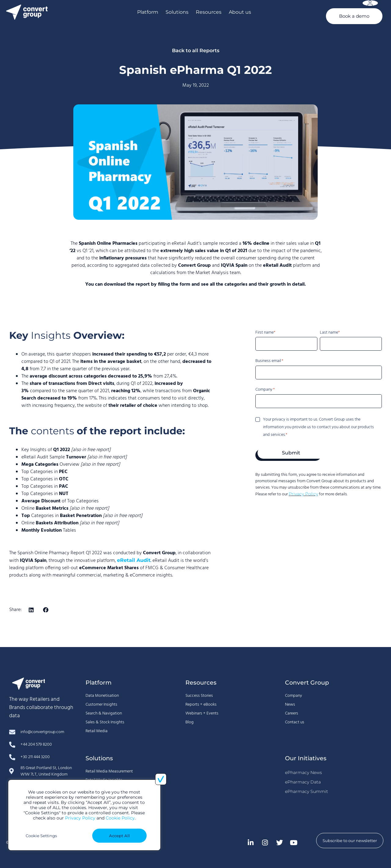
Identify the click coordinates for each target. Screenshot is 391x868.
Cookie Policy (120, 818)
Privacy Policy (80, 818)
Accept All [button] (119, 836)
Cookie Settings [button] (41, 836)
